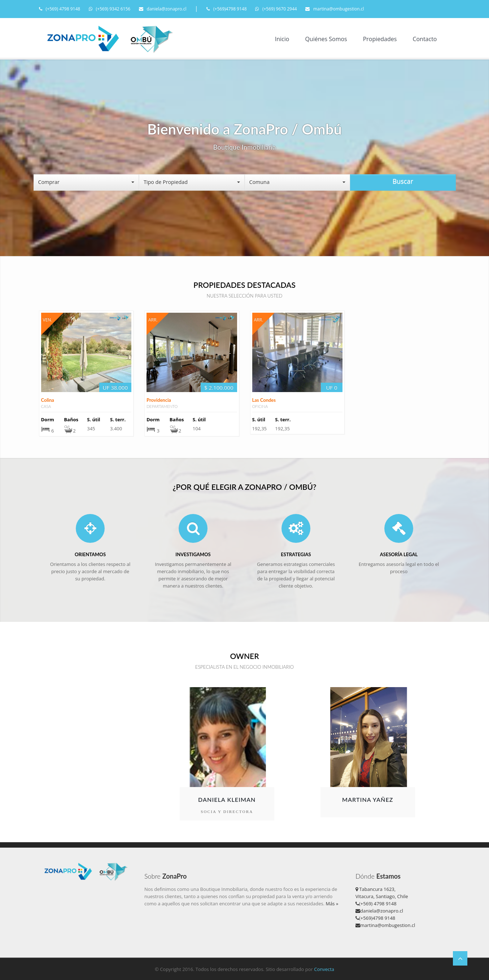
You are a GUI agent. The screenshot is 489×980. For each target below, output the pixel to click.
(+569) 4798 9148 (60, 9)
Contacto (425, 39)
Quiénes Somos (326, 39)
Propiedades (380, 39)
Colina (48, 433)
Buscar (403, 181)
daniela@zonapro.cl (163, 9)
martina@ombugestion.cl (335, 9)
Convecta (324, 969)
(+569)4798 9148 (227, 9)
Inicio (282, 39)
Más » (332, 904)
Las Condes (264, 433)
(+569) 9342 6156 (110, 9)
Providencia (159, 433)
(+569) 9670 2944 (276, 9)
